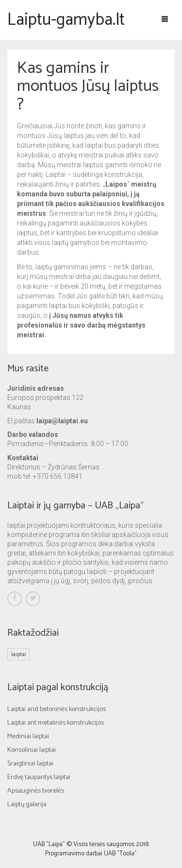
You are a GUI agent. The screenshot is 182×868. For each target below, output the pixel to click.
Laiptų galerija (27, 805)
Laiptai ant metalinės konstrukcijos (56, 723)
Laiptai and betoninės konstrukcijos (57, 709)
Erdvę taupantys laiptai (39, 777)
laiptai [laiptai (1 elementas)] (19, 654)
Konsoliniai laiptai (32, 750)
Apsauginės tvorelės (36, 791)
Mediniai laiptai (28, 737)
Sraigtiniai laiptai (30, 764)
